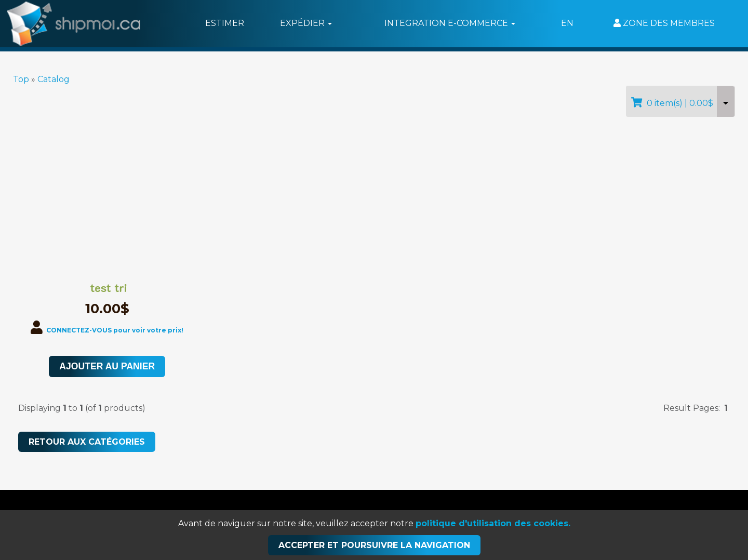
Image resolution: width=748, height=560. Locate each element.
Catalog (54, 79)
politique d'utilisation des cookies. (493, 523)
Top (21, 79)
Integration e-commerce (450, 23)
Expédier (306, 23)
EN (567, 23)
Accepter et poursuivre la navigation (374, 545)
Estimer (225, 23)
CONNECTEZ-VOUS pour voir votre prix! (115, 330)
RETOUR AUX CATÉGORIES (87, 442)
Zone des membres (664, 23)
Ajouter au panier (107, 366)
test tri (109, 288)
